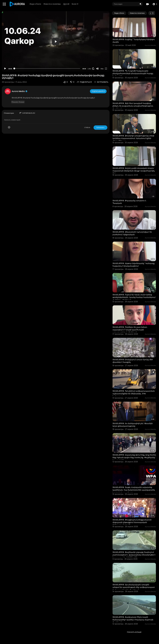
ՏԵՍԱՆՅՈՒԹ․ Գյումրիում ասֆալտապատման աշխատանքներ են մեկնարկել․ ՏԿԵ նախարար (134, 394)
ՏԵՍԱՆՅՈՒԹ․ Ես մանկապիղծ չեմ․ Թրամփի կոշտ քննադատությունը (133, 425)
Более (75, 4)
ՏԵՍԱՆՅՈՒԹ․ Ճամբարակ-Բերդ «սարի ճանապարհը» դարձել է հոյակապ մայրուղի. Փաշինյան (133, 620)
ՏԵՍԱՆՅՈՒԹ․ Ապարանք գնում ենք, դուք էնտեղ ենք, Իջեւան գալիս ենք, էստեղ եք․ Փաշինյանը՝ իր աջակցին (134, 457)
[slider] (47, 68)
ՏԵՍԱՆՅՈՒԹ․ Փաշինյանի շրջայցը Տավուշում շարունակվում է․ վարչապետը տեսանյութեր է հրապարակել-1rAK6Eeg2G (134, 555)
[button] (154, 4)
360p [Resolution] (102, 69)
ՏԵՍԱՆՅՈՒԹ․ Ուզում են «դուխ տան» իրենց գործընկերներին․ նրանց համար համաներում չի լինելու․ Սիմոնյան (134, 297)
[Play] (5, 69)
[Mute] (98, 69)
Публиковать (100, 128)
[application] (56, 41)
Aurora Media (20, 91)
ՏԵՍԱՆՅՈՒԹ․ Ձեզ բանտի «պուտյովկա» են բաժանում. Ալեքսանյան (132, 233)
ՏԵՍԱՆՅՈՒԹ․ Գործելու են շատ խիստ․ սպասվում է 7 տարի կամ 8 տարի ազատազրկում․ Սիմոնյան (130, 330)
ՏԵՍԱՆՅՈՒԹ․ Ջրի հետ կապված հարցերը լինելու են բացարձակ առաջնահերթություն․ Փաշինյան (133, 106)
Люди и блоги (36, 4)
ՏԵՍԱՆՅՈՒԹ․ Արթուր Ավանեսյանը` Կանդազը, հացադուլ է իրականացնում (134, 265)
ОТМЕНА (87, 128)
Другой (67, 4)
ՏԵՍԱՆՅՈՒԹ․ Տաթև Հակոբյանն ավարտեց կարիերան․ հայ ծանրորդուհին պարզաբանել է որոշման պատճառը (134, 490)
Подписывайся (98, 91)
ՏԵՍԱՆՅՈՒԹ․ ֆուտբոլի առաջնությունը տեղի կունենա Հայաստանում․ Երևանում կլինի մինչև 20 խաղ (133, 138)
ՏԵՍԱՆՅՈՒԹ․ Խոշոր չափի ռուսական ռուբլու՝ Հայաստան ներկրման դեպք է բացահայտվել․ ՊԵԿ (134, 171)
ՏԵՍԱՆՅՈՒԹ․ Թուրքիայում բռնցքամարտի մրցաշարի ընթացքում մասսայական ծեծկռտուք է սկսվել (132, 522)
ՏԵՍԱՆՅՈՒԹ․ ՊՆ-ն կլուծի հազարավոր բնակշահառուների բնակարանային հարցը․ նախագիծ (133, 73)
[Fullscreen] (106, 69)
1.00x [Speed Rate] (89, 69)
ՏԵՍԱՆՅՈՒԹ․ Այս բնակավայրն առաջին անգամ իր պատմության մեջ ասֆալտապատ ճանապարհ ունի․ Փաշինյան (134, 587)
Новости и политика (52, 4)
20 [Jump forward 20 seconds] (93, 69)
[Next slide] (153, 13)
